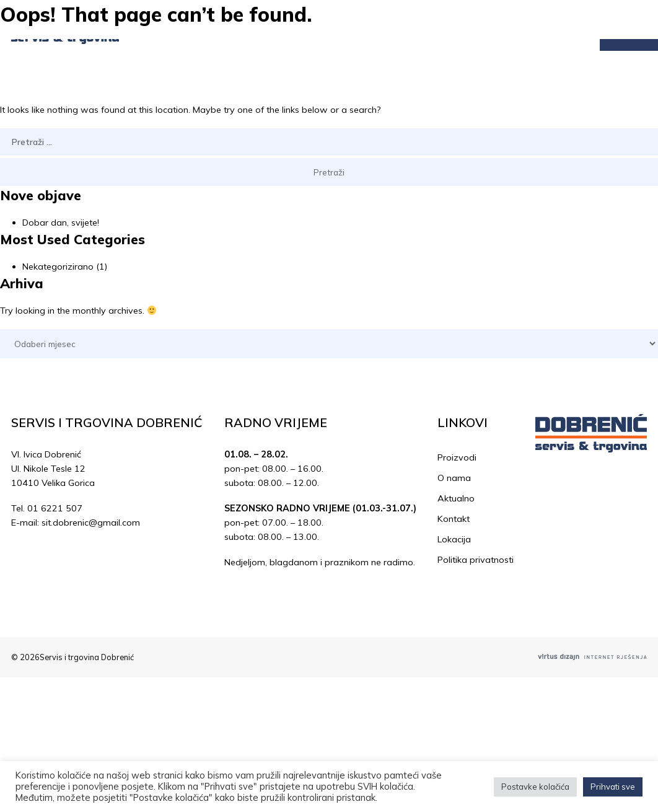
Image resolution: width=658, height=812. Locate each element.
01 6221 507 (55, 508)
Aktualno (456, 498)
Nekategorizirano (58, 267)
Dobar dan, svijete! (61, 223)
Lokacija (454, 539)
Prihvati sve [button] (613, 787)
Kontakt (454, 519)
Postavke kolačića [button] (535, 787)
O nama (454, 478)
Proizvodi (457, 457)
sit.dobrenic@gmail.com (91, 523)
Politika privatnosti (476, 560)
